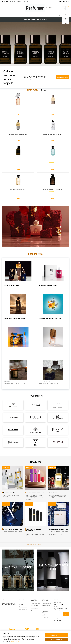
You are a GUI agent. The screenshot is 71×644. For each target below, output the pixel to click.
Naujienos (12, 1)
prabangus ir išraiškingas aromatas (50, 319)
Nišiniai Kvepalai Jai (19, 15)
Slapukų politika (15, 641)
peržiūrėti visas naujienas (35, 546)
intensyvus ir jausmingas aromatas (49, 352)
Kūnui (52, 15)
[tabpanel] (35, 42)
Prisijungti (66, 615)
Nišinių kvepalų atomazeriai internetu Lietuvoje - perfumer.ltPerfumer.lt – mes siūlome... (36, 534)
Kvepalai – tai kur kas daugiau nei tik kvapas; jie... (13, 496)
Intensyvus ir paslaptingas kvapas (14, 319)
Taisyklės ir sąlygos (34, 609)
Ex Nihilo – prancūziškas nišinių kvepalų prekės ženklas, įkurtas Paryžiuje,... (13, 532)
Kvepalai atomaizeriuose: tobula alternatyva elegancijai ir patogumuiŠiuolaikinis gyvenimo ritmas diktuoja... (36, 497)
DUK (32, 612)
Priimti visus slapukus (56, 639)
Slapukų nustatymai (56, 635)
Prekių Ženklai (65, 15)
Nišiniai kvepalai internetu (12, 286)
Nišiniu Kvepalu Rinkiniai (44, 15)
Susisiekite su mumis (23, 608)
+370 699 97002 (65, 1)
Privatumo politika (34, 607)
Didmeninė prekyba (23, 611)
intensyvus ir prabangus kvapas (14, 352)
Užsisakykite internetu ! (63, 77)
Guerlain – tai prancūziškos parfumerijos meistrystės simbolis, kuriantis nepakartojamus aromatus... (59, 533)
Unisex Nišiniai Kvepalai (31, 15)
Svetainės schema (34, 614)
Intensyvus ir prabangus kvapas (48, 385)
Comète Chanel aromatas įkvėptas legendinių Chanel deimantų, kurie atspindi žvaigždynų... (59, 497)
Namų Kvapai (58, 15)
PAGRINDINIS (5, 1)
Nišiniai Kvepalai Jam (8, 15)
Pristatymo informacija (35, 605)
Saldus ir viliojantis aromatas (48, 286)
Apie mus (19, 1)
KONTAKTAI (26, 1)
